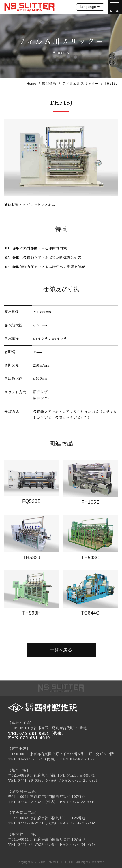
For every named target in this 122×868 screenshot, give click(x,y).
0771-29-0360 (31, 781)
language (88, 7)
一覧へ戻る (61, 650)
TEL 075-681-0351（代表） (37, 734)
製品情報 (49, 84)
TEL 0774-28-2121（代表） (32, 823)
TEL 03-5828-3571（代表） (32, 759)
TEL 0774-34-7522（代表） (32, 845)
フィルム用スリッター (80, 84)
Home (31, 84)
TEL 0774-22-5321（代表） (32, 802)
